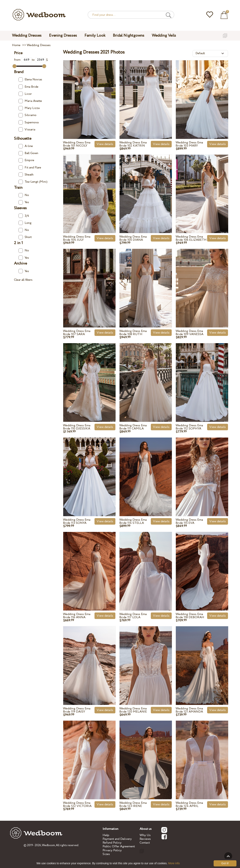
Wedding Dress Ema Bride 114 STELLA (133, 521)
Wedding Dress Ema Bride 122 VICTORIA (77, 804)
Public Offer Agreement (119, 846)
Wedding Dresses (27, 36)
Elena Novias (30, 79)
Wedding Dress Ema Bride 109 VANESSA (189, 333)
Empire (26, 160)
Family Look (95, 36)
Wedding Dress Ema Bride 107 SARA (77, 333)
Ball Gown (28, 153)
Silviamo (27, 115)
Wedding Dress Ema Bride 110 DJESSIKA (77, 427)
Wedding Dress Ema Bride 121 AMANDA (189, 710)
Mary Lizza (29, 108)
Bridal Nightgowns (129, 36)
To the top (228, 856)
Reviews (145, 839)
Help (106, 835)
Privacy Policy (112, 850)
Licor (25, 94)
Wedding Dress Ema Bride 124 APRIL (189, 804)
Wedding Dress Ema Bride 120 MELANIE (133, 710)
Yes (24, 202)
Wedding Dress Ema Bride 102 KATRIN (133, 144)
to (39, 60)
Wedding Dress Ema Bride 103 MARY (189, 144)
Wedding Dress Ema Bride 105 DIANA (133, 238)
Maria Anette (30, 101)
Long (25, 223)
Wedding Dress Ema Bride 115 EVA (189, 521)
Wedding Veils (164, 36)
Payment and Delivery (117, 839)
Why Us (145, 835)
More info (174, 863)
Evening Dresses (63, 36)
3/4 (24, 216)
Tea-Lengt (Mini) (33, 182)
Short (25, 237)
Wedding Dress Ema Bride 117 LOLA (133, 616)
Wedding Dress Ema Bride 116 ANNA (77, 616)
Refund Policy (112, 843)
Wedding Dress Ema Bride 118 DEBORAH (190, 616)
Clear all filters (23, 280)
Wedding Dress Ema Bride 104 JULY (77, 238)
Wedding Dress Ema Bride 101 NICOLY (77, 144)
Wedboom (48, 845)
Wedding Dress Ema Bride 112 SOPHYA (189, 427)
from (23, 60)
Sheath (26, 175)
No (24, 195)
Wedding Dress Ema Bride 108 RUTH (133, 333)
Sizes (106, 854)
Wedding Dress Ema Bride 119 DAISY (77, 710)
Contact (145, 843)
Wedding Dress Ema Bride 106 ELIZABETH (191, 238)
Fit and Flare (30, 168)
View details (105, 144)
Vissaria (27, 130)
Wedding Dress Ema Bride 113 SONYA (77, 521)
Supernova (29, 122)
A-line (26, 146)
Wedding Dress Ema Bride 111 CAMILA (133, 427)
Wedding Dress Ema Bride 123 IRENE (133, 804)
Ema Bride (28, 87)
